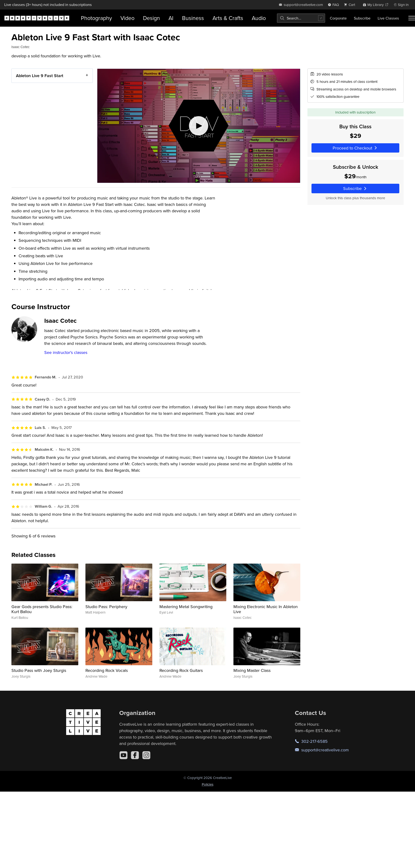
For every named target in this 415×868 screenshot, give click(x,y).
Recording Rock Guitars (181, 670)
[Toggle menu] (412, 18)
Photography (96, 18)
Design (151, 18)
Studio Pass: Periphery (106, 607)
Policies (208, 784)
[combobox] (301, 18)
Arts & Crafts (228, 18)
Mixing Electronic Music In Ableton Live (266, 609)
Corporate (338, 18)
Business (193, 18)
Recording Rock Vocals (107, 670)
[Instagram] (146, 755)
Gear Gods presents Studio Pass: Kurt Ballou (42, 609)
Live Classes (388, 18)
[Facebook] (135, 755)
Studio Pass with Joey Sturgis (39, 670)
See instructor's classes (66, 352)
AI (171, 18)
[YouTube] (124, 755)
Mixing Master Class (252, 670)
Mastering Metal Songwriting (186, 607)
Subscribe (362, 18)
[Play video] (199, 126)
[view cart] (351, 5)
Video (127, 18)
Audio (259, 18)
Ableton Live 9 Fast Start (40, 76)
